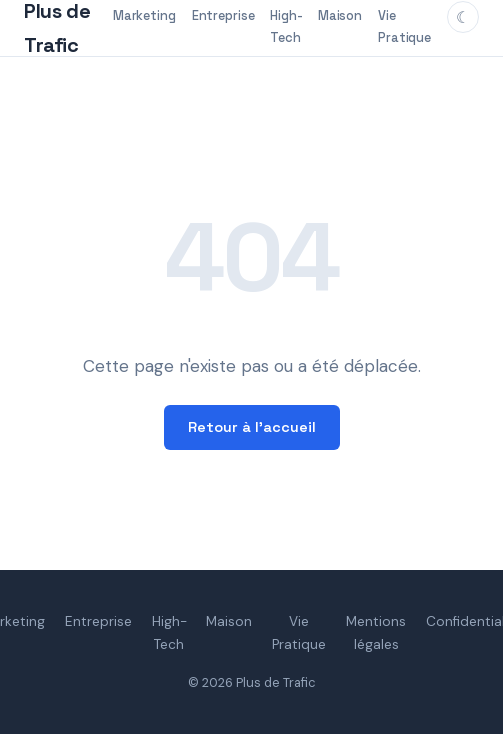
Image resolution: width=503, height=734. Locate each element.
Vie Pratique (404, 26)
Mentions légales (376, 633)
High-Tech (285, 26)
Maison (340, 15)
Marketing (144, 15)
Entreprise (223, 15)
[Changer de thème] (463, 17)
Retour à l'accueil (252, 427)
